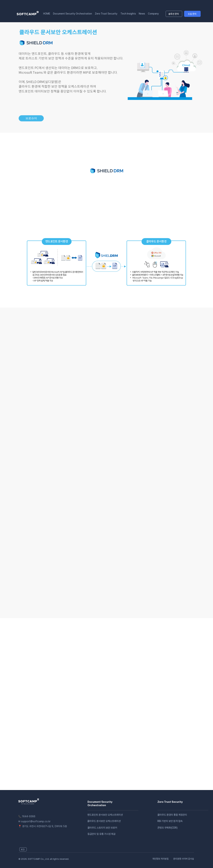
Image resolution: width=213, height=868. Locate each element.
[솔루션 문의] (174, 14)
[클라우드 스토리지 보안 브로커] (107, 828)
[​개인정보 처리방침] (161, 859)
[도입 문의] (192, 14)
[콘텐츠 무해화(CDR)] (177, 828)
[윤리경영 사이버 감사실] (183, 859)
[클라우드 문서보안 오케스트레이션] (113, 821)
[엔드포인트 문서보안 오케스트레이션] (113, 815)
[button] (153, 14)
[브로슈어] (31, 118)
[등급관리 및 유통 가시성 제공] (126, 834)
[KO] (23, 849)
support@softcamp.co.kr (36, 821)
